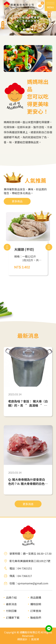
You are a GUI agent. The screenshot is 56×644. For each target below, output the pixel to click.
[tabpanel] (28, 18)
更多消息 (28, 504)
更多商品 (17, 201)
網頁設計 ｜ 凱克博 (28, 639)
